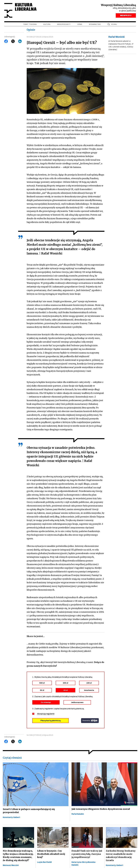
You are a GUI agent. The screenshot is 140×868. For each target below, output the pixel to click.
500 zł (42, 683)
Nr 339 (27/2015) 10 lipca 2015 (40, 37)
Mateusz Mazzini (11, 865)
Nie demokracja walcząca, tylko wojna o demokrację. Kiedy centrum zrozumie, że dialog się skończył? (18, 856)
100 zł (89, 683)
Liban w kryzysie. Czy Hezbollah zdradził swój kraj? (51, 854)
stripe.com (90, 721)
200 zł (65, 683)
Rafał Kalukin (78, 814)
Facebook (6, 41)
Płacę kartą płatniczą (51, 721)
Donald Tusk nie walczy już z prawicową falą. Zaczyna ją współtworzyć (87, 854)
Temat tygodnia (30, 24)
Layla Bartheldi (44, 862)
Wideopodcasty (64, 24)
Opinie (80, 24)
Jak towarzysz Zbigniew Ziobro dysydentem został (100, 809)
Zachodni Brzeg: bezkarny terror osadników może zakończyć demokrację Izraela (121, 856)
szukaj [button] (114, 24)
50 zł (42, 690)
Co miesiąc (46, 702)
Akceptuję (46, 714)
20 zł (66, 690)
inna (89, 690)
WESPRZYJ (126, 16)
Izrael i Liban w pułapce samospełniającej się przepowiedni (28, 811)
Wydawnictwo (95, 24)
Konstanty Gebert (11, 817)
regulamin (50, 714)
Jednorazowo (77, 702)
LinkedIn (20, 41)
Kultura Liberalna (20, 10)
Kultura (47, 24)
